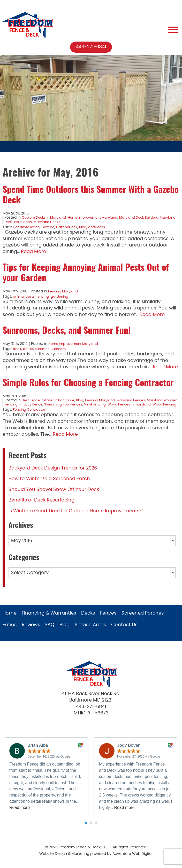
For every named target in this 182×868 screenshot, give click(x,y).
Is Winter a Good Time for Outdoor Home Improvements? (75, 515)
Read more (20, 812)
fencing (44, 297)
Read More (33, 252)
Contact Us (124, 629)
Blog (84, 400)
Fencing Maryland (64, 291)
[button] (86, 827)
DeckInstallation (27, 227)
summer (43, 349)
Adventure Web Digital (132, 858)
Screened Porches (143, 618)
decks (29, 349)
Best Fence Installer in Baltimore (50, 400)
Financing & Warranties (49, 618)
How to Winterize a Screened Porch (49, 483)
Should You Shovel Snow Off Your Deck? (55, 494)
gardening (62, 297)
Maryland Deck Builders (148, 218)
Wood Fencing (36, 409)
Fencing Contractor (30, 414)
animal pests (24, 297)
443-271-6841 (91, 47)
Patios (10, 629)
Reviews (31, 629)
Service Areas (90, 629)
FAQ (50, 629)
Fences (108, 618)
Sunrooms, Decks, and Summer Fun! (67, 331)
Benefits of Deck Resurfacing (41, 505)
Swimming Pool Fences (84, 404)
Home (10, 618)
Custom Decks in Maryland (46, 218)
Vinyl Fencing (118, 404)
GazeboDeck (70, 227)
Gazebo (50, 227)
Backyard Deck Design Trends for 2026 (53, 472)
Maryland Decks (67, 222)
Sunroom (61, 349)
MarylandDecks (97, 227)
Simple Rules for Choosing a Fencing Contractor (88, 384)
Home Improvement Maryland (98, 218)
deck (17, 349)
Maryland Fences (139, 400)
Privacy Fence (49, 404)
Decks (88, 618)
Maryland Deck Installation (28, 222)
